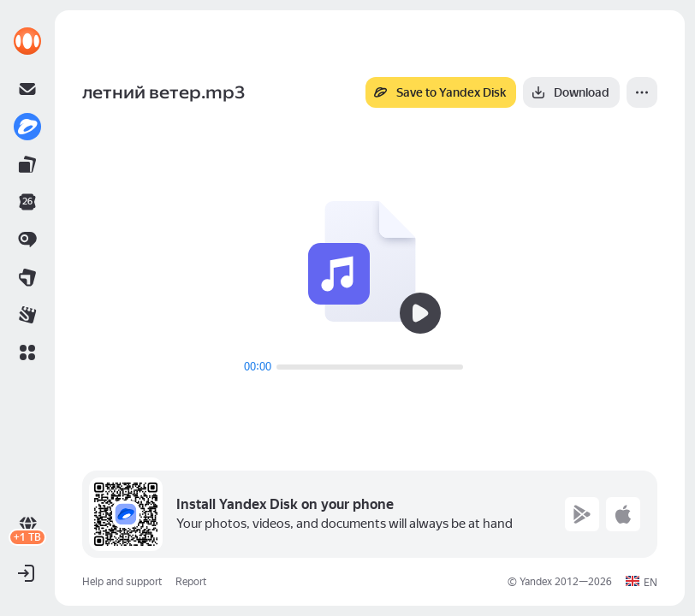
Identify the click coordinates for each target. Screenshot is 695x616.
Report (191, 582)
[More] (642, 92)
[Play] (420, 313)
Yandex (536, 582)
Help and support (122, 582)
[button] (27, 352)
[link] (27, 41)
